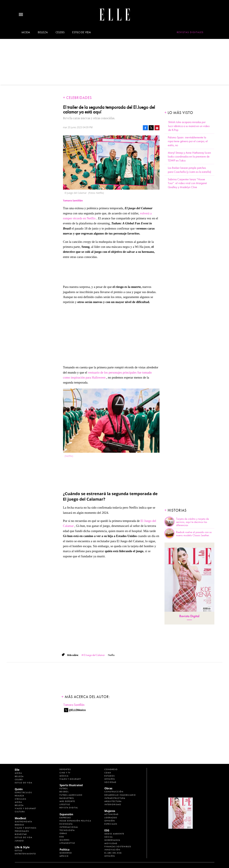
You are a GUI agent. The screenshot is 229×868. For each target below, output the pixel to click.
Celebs (60, 32)
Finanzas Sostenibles (118, 847)
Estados (110, 776)
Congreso (111, 769)
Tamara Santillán (74, 705)
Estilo (19, 851)
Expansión (66, 814)
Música (64, 776)
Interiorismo (113, 804)
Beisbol (64, 792)
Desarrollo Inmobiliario (120, 795)
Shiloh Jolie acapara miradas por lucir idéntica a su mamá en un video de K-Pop (189, 126)
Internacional (69, 827)
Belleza (43, 32)
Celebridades (79, 98)
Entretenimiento (25, 854)
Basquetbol (67, 798)
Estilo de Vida (24, 837)
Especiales (111, 824)
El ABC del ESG (113, 853)
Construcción (114, 792)
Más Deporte (67, 801)
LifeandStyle (67, 843)
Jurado (19, 841)
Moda (26, 32)
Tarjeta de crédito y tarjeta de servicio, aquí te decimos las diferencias (192, 522)
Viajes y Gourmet (26, 808)
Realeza (19, 796)
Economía (66, 824)
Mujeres (65, 840)
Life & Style (22, 847)
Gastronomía (23, 822)
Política (64, 850)
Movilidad (111, 843)
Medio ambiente (114, 834)
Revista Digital (189, 616)
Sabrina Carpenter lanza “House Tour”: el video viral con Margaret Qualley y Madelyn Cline (187, 183)
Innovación (112, 850)
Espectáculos (23, 792)
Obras (63, 833)
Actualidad (112, 814)
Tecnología (67, 830)
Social (109, 837)
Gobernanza (112, 840)
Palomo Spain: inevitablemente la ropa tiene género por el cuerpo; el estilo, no (188, 141)
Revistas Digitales (190, 32)
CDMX (108, 773)
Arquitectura (113, 801)
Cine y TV (65, 773)
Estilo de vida (81, 32)
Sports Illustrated (71, 785)
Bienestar (21, 834)
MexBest (21, 818)
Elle (17, 770)
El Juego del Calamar (94, 655)
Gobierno (66, 853)
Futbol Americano (71, 795)
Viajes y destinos (26, 828)
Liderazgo (111, 818)
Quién (19, 789)
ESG (62, 837)
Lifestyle (65, 804)
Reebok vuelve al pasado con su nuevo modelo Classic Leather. (194, 534)
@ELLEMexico (77, 710)
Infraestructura (115, 798)
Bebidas (19, 825)
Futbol (64, 789)
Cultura (20, 812)
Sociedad (110, 782)
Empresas (65, 818)
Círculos (21, 799)
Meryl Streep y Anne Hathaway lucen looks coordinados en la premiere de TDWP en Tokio (189, 157)
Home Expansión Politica (75, 821)
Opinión (110, 779)
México (64, 856)
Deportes (65, 769)
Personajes (22, 831)
